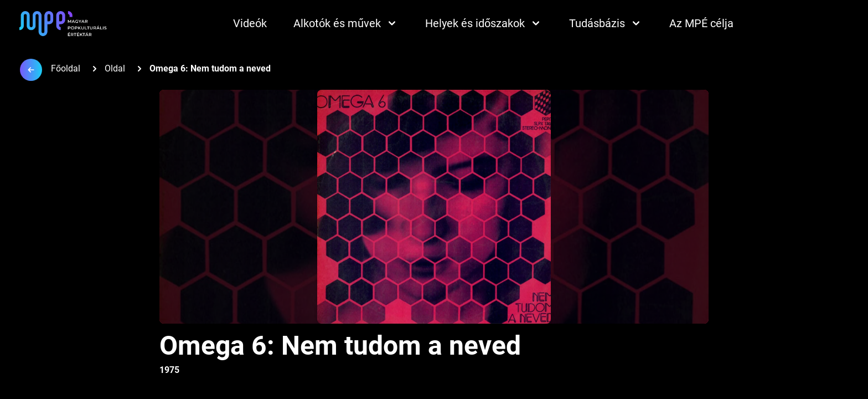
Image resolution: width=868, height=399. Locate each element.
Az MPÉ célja (701, 23)
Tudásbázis (606, 23)
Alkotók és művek (346, 23)
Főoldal (66, 68)
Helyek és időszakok (484, 23)
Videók (250, 23)
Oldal (115, 68)
